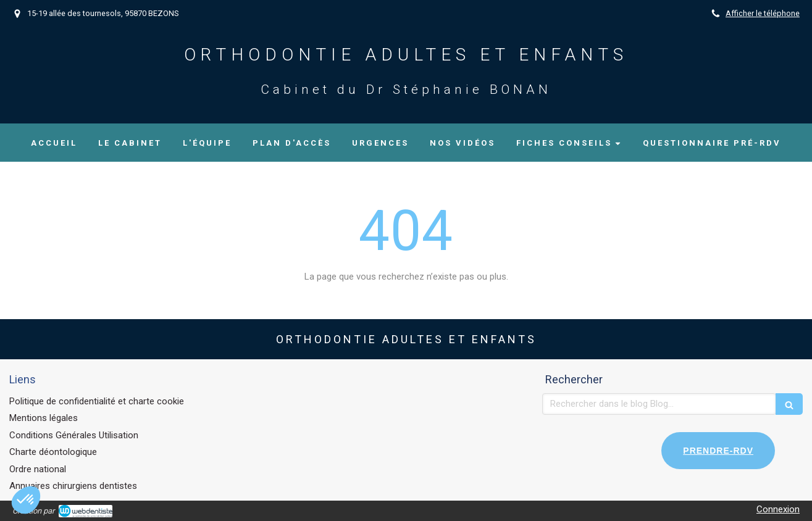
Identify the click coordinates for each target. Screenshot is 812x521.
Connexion (778, 509)
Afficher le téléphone (763, 13)
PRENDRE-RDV (718, 451)
